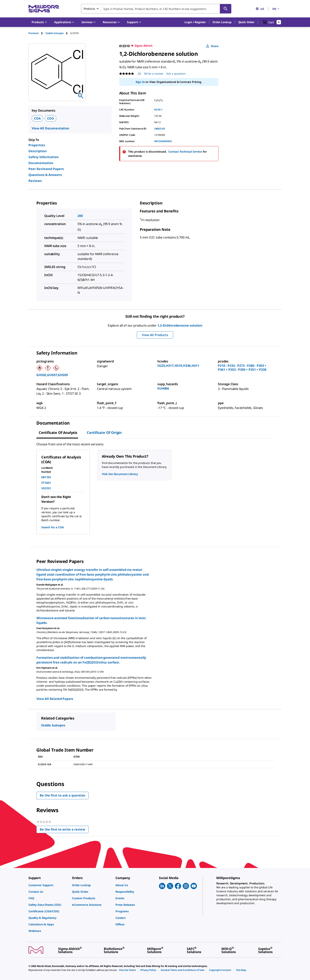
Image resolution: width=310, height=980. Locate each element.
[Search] (226, 9)
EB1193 (46, 477)
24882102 (160, 129)
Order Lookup (222, 22)
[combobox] (156, 9)
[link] (48, 885)
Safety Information (43, 157)
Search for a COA (53, 527)
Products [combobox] (89, 9)
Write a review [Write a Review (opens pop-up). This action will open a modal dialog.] (154, 74)
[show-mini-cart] (272, 22)
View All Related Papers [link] (55, 699)
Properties (37, 145)
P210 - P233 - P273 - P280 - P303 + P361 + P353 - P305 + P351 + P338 (242, 368)
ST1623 (46, 483)
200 (80, 216)
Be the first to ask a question (62, 795)
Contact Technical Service (185, 152)
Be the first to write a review (64, 830)
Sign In (140, 82)
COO (51, 118)
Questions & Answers (45, 175)
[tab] (37, 33)
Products (34, 33)
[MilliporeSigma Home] (44, 9)
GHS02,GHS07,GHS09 (52, 375)
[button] (195, 22)
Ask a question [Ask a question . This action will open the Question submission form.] (176, 74)
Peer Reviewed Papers (46, 169)
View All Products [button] (155, 335)
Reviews (35, 181)
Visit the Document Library (120, 474)
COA (37, 118)
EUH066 (163, 388)
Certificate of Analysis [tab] (58, 432)
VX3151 (46, 488)
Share (212, 46)
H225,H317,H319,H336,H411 (178, 366)
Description (38, 151)
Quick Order (246, 22)
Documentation (41, 163)
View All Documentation (50, 128)
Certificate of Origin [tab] (104, 432)
